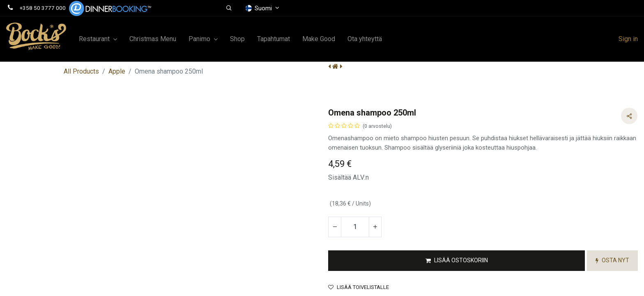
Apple (117, 71)
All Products (81, 71)
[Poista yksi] (335, 227)
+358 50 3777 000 (43, 8)
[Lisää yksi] (375, 227)
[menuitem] (153, 39)
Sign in (628, 39)
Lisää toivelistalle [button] (359, 287)
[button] (229, 8)
